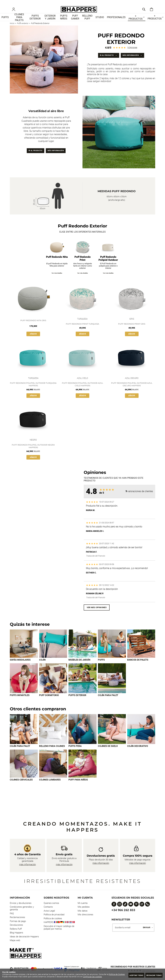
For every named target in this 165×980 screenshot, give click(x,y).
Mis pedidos (84, 907)
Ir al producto (103, 59)
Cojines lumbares (50, 788)
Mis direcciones (85, 915)
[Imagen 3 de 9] (82, 650)
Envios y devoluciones (21, 903)
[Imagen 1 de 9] (24, 650)
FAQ (12, 913)
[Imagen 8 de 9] (82, 685)
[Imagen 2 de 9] (53, 650)
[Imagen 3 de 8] (82, 736)
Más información (133, 59)
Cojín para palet (108, 702)
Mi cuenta (83, 903)
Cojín (42, 666)
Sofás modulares (20, 666)
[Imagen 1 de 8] (24, 736)
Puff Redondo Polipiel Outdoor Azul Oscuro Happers (132, 390)
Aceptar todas (131, 975)
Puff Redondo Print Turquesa (82, 329)
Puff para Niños (78, 788)
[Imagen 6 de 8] (24, 771)
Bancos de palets (138, 666)
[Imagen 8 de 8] (82, 771)
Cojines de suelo (108, 753)
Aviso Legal (49, 911)
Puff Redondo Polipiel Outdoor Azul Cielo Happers (82, 390)
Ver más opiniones (97, 613)
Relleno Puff (16, 929)
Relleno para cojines (52, 753)
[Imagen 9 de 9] (112, 685)
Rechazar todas (152, 975)
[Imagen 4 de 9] (112, 650)
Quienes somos (51, 903)
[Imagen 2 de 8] (53, 736)
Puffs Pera (75, 753)
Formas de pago (18, 921)
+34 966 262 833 (123, 910)
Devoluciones (16, 925)
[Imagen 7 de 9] (53, 685)
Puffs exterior (77, 702)
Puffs (101, 666)
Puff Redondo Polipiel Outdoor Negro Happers (33, 452)
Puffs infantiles (20, 702)
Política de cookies (53, 918)
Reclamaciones (17, 917)
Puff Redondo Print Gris (132, 329)
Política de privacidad (54, 915)
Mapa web (15, 940)
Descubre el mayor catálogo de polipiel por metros (59, 928)
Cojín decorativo (138, 753)
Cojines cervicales (21, 788)
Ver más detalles (57, 278)
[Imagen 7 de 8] (53, 771)
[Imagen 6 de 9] (24, 685)
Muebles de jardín (79, 666)
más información (27, 864)
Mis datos (83, 911)
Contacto (48, 907)
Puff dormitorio (49, 702)
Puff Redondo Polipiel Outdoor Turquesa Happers (33, 390)
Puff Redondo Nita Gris (33, 326)
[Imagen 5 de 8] (141, 736)
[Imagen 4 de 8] (112, 736)
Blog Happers (16, 933)
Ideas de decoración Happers (24, 937)
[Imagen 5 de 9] (141, 650)
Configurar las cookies (100, 977)
